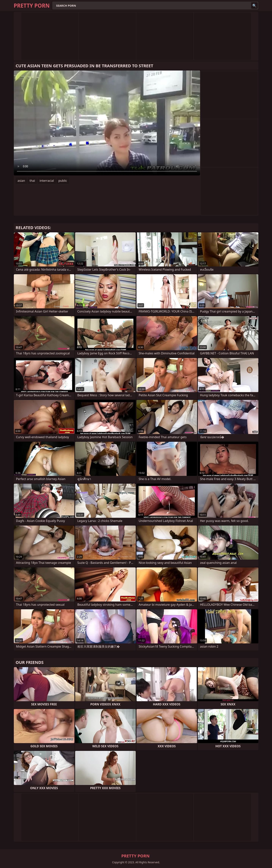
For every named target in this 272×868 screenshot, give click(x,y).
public (63, 181)
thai (32, 181)
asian (21, 181)
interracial (47, 181)
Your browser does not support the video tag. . (107, 123)
